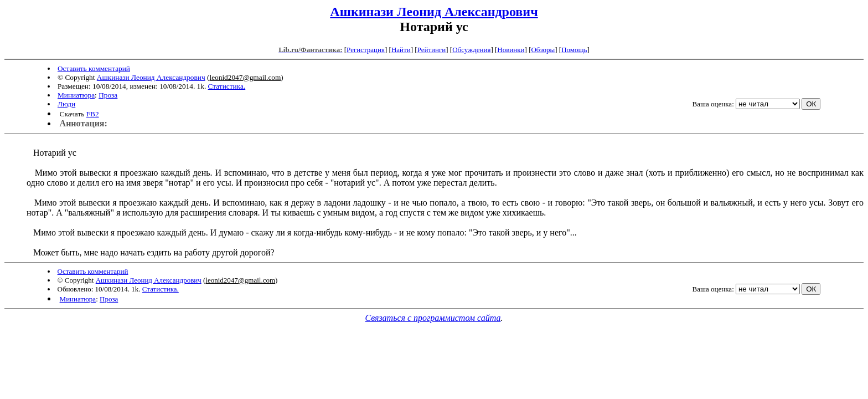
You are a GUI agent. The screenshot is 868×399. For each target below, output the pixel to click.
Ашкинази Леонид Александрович (434, 12)
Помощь (574, 50)
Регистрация (366, 50)
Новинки (511, 50)
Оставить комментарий (94, 68)
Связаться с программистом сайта (433, 318)
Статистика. (227, 86)
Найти (401, 50)
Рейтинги (432, 50)
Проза (108, 95)
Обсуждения (471, 50)
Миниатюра (76, 95)
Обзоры (543, 50)
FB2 (93, 114)
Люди (66, 104)
